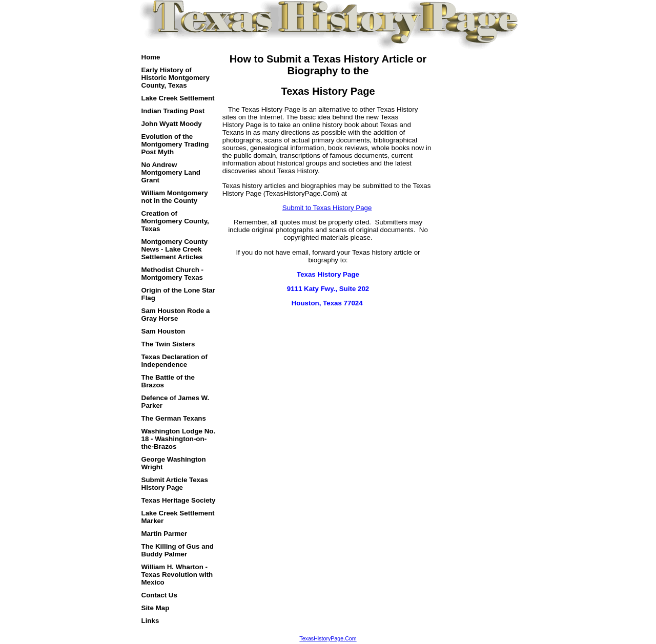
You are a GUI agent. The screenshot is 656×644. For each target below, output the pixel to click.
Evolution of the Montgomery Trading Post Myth (175, 144)
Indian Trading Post (173, 111)
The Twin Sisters (168, 344)
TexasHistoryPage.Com (328, 638)
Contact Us (159, 595)
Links (150, 621)
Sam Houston (163, 331)
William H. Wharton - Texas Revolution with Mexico (177, 575)
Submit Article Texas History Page (175, 484)
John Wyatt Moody (172, 124)
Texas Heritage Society (179, 500)
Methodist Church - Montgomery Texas (172, 274)
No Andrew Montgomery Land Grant (171, 172)
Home (151, 57)
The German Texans (174, 418)
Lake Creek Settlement (178, 98)
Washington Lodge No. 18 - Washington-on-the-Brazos (179, 439)
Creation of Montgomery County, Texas (175, 221)
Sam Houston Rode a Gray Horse (176, 315)
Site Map (156, 608)
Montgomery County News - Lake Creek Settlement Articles (175, 249)
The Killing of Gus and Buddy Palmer (178, 550)
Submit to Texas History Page (327, 208)
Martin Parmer (165, 534)
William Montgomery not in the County (175, 197)
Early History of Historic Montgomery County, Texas (176, 78)
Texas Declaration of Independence (175, 361)
